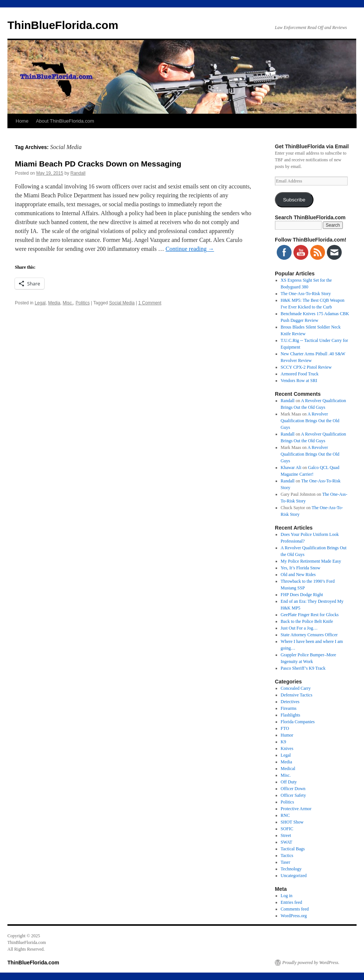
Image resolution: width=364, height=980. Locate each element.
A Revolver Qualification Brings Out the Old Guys (310, 421)
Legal (40, 303)
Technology (291, 869)
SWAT (287, 842)
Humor (287, 735)
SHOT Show (292, 822)
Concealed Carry (296, 688)
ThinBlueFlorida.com (63, 25)
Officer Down (293, 789)
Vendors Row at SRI (299, 381)
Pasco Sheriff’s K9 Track (303, 668)
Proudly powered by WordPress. (311, 963)
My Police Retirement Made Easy (311, 561)
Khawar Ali (291, 468)
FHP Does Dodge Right (302, 595)
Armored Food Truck (300, 374)
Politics (82, 303)
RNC (285, 815)
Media (54, 303)
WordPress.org (294, 916)
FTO (285, 728)
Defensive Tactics (297, 695)
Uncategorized (294, 876)
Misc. (68, 303)
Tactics (287, 856)
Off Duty (289, 782)
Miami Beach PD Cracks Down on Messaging (98, 164)
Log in (287, 896)
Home (22, 121)
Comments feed (295, 909)
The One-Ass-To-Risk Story (306, 294)
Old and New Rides (298, 575)
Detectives (290, 702)
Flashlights (291, 715)
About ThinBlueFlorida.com (65, 121)
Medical (288, 769)
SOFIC (287, 829)
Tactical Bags (293, 849)
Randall (78, 173)
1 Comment (150, 303)
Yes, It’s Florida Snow (301, 568)
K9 (284, 742)
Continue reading (190, 249)
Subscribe (294, 200)
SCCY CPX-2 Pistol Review (306, 367)
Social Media (122, 303)
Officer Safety (293, 795)
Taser (286, 862)
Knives (287, 748)
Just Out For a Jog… (299, 628)
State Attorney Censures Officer (309, 635)
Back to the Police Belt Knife (307, 621)
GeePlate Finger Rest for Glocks (310, 615)
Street (286, 835)
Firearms (289, 708)
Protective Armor (296, 809)
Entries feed (292, 902)
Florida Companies (298, 722)
